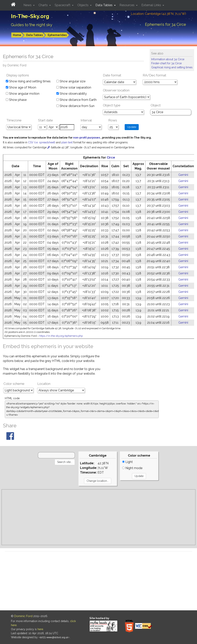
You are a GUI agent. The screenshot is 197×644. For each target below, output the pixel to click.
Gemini (183, 175)
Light (127, 462)
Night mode (132, 468)
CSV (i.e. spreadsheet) (42, 142)
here (40, 629)
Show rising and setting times (28, 81)
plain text (67, 142)
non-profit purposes (87, 138)
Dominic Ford (23, 616)
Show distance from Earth (76, 100)
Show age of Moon (21, 87)
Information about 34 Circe (168, 59)
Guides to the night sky (32, 25)
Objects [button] (83, 5)
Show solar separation (74, 87)
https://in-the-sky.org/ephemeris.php (61, 336)
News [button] (28, 5)
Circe (111, 157)
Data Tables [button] (104, 5)
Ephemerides (57, 35)
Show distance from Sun (75, 106)
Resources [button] (127, 5)
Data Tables (34, 35)
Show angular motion (23, 94)
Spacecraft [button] (63, 5)
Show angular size (71, 81)
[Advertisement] (98, 517)
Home (17, 35)
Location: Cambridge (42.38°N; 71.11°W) (158, 14)
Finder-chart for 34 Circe (166, 63)
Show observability (72, 94)
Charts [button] (43, 5)
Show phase (16, 100)
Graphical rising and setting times (172, 67)
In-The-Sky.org (30, 16)
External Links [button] (152, 5)
